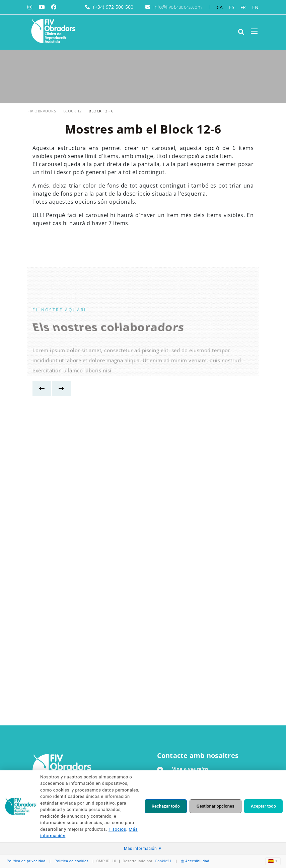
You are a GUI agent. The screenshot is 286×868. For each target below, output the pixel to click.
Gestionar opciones (216, 806)
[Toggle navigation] (254, 31)
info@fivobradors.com (177, 7)
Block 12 (73, 111)
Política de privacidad (26, 861)
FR (243, 7)
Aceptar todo (263, 806)
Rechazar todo (166, 806)
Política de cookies (72, 861)
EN (256, 7)
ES (232, 7)
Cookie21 (163, 861)
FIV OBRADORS (42, 111)
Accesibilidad (195, 861)
